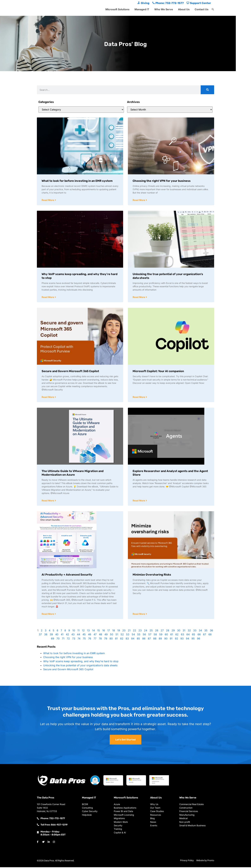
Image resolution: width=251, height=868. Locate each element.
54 (133, 635)
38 (46, 635)
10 (74, 631)
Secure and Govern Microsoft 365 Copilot (70, 371)
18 (114, 631)
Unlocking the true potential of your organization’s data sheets (80, 666)
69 (53, 639)
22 (135, 631)
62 (177, 635)
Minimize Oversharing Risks (152, 575)
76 (90, 639)
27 (162, 631)
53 (128, 635)
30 (179, 631)
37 (40, 635)
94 (188, 639)
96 (199, 639)
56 (144, 635)
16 (104, 631)
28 (168, 631)
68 (210, 635)
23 (140, 631)
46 (90, 635)
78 (100, 639)
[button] (213, 9)
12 (83, 631)
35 (206, 631)
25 (151, 631)
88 (155, 639)
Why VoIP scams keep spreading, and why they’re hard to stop (81, 662)
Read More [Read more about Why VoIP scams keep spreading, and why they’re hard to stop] (48, 297)
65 (194, 635)
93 (182, 639)
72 (68, 639)
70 (58, 639)
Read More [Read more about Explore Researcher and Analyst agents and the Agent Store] (139, 501)
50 (112, 635)
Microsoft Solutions (117, 9)
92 (176, 639)
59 (161, 635)
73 (74, 639)
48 (100, 635)
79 (106, 639)
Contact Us (202, 9)
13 (88, 631)
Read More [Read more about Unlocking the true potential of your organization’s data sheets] (139, 297)
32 (189, 631)
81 (116, 639)
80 (111, 639)
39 (51, 635)
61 (172, 635)
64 (188, 635)
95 (193, 639)
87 (149, 639)
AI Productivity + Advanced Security (67, 575)
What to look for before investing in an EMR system (77, 181)
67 (205, 635)
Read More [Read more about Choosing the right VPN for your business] (139, 200)
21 (129, 631)
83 (127, 639)
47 (95, 635)
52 (122, 635)
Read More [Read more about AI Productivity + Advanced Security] (48, 615)
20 (124, 631)
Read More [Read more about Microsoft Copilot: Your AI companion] (139, 397)
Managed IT (142, 9)
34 (200, 631)
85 (138, 639)
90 (166, 639)
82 (122, 639)
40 (57, 635)
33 (195, 631)
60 (166, 635)
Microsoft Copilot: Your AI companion (158, 371)
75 (84, 639)
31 (184, 631)
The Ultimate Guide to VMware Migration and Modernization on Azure (73, 473)
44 (78, 635)
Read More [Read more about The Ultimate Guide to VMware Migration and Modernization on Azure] (48, 501)
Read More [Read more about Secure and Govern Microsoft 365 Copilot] (48, 397)
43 (73, 635)
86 (144, 639)
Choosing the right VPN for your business (162, 181)
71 (63, 639)
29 (173, 631)
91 (171, 639)
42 (67, 635)
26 (157, 631)
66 (199, 635)
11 (78, 631)
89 (160, 639)
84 (133, 639)
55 (139, 635)
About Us (184, 9)
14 (93, 631)
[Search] (207, 90)
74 (79, 639)
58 (155, 635)
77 (95, 639)
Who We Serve (164, 9)
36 (211, 631)
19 (119, 631)
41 (62, 635)
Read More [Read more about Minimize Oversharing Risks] (139, 615)
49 (106, 635)
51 (117, 635)
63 (182, 635)
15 (99, 631)
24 (146, 631)
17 (109, 631)
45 (84, 635)
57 (150, 635)
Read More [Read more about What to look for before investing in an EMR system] (48, 200)
